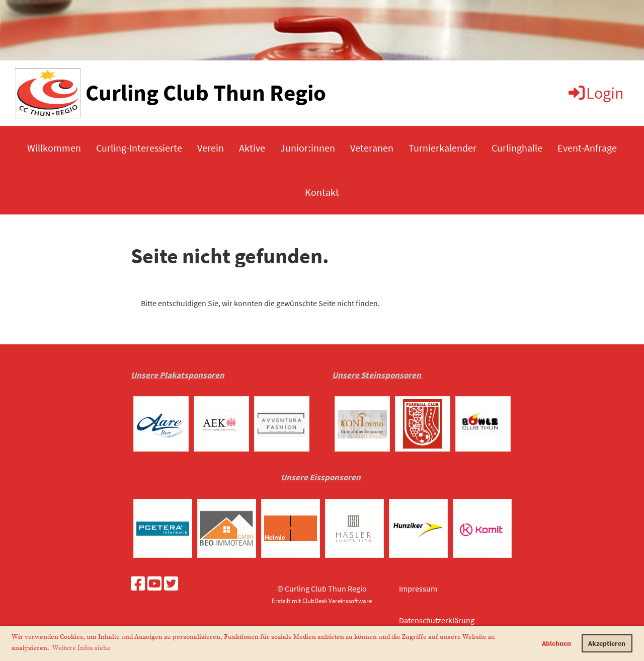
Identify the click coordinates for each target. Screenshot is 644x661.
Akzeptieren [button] (607, 643)
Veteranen (372, 148)
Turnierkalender (442, 148)
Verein (211, 148)
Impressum (418, 589)
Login (595, 93)
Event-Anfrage (587, 148)
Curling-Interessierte (139, 148)
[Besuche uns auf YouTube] (154, 584)
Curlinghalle (517, 148)
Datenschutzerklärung (437, 620)
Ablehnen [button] (556, 643)
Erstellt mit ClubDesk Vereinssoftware (322, 601)
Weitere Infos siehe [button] (82, 648)
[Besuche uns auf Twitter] (171, 584)
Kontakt (322, 192)
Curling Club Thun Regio (206, 93)
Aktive (252, 148)
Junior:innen (308, 148)
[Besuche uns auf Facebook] (138, 584)
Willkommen (54, 148)
